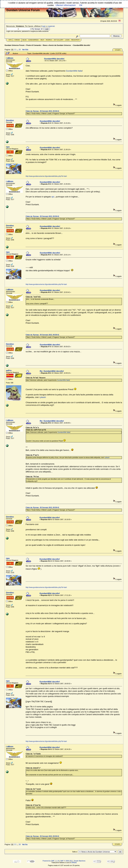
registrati (51, 26)
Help (42, 40)
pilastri (43, 397)
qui (53, 197)
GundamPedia (33, 40)
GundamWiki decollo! (82, 45)
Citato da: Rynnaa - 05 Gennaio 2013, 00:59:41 (42, 111)
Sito (10, 40)
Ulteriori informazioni (65, 5)
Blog (25, 40)
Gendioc (10, 120)
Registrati (75, 40)
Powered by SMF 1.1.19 (51, 861)
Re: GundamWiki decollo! (52, 371)
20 (20, 49)
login (44, 26)
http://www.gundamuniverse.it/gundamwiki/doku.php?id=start (46, 176)
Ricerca (49, 40)
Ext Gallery (59, 40)
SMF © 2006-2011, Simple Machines (73, 861)
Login (67, 40)
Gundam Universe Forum (14, 45)
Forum (17, 40)
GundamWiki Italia (74, 71)
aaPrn (9, 370)
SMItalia (74, 863)
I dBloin (10, 58)
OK (81, 5)
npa (8, 147)
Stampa (118, 50)
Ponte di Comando (34, 45)
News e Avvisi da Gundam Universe (57, 45)
